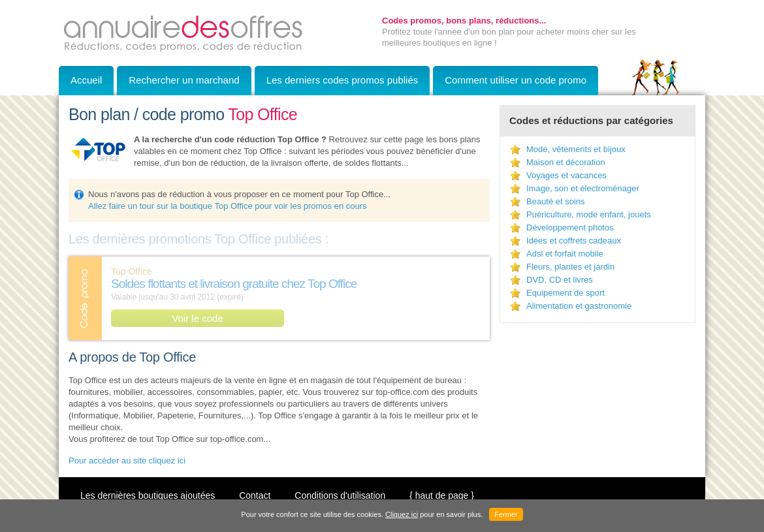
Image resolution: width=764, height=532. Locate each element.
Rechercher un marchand (184, 80)
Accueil (86, 80)
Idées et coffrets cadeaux (574, 241)
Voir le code (197, 318)
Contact (255, 495)
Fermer (506, 514)
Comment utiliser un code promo (516, 80)
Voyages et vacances (566, 175)
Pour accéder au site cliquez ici (127, 461)
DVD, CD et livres (560, 280)
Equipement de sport (565, 293)
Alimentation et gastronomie (579, 306)
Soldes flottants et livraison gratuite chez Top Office (234, 284)
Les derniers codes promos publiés (342, 80)
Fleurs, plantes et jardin (570, 267)
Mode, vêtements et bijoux (576, 149)
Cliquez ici (402, 514)
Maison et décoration (566, 162)
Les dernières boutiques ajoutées (148, 495)
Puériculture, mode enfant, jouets (589, 214)
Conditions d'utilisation (340, 495)
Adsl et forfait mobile (565, 254)
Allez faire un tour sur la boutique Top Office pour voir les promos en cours (228, 206)
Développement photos (570, 227)
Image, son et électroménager (583, 188)
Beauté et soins (556, 201)
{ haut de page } (442, 495)
